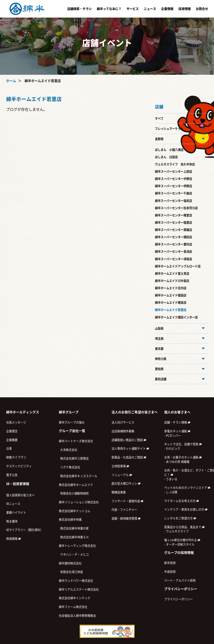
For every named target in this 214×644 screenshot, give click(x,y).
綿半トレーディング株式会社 (77, 546)
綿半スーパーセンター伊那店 (174, 186)
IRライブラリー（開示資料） (25, 530)
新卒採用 (170, 563)
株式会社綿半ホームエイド (76, 485)
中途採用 (170, 572)
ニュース (150, 9)
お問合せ (202, 9)
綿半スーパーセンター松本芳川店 (176, 208)
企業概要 (12, 440)
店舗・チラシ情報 (177, 422)
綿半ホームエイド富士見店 (172, 274)
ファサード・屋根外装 (127, 501)
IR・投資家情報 (18, 484)
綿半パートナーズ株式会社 (76, 441)
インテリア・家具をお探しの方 (186, 509)
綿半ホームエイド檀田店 (171, 295)
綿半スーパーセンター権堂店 (174, 215)
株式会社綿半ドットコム (75, 511)
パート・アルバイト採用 (180, 580)
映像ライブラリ (16, 457)
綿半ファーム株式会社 (73, 607)
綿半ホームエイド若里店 (171, 310)
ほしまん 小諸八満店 (169, 150)
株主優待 (12, 521)
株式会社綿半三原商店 (74, 458)
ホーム (11, 81)
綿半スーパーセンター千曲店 (174, 193)
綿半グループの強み (72, 422)
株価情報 (13, 539)
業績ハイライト (16, 513)
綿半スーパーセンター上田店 (174, 171)
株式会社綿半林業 (70, 520)
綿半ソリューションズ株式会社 (79, 502)
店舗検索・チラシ (79, 9)
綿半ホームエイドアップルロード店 (178, 266)
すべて (159, 119)
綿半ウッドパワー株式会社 (76, 581)
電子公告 (12, 475)
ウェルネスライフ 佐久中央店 (175, 164)
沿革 (9, 449)
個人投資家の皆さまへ (20, 495)
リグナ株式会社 (69, 467)
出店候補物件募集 (123, 431)
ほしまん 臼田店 (166, 157)
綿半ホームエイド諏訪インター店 (176, 317)
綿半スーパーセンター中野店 (174, 179)
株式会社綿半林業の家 (74, 528)
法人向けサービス (123, 422)
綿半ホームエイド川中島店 (172, 281)
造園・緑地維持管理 (126, 518)
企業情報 (167, 9)
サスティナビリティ (19, 466)
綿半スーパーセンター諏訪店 (174, 237)
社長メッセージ (16, 422)
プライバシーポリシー (178, 599)
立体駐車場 (120, 466)
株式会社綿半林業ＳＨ (74, 537)
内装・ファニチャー (124, 510)
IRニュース (13, 504)
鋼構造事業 (119, 492)
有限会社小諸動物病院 (74, 493)
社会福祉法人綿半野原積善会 (77, 616)
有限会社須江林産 (71, 572)
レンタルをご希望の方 (180, 518)
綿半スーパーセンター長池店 (174, 252)
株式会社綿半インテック (75, 598)
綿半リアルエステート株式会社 (79, 589)
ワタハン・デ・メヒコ (74, 555)
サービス (133, 9)
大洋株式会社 (68, 450)
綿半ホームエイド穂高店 (171, 303)
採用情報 (185, 9)
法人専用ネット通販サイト (130, 449)
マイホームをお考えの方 (182, 501)
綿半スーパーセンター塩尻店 (174, 201)
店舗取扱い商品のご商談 (129, 440)
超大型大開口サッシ (126, 483)
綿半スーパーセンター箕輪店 (174, 230)
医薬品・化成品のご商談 (129, 457)
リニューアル (122, 475)
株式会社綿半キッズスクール (78, 476)
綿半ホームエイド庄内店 (171, 288)
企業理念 (12, 431)
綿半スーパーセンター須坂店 (174, 259)
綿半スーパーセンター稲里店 (174, 223)
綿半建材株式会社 (70, 563)
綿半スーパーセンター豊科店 (174, 244)
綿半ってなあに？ (109, 9)
